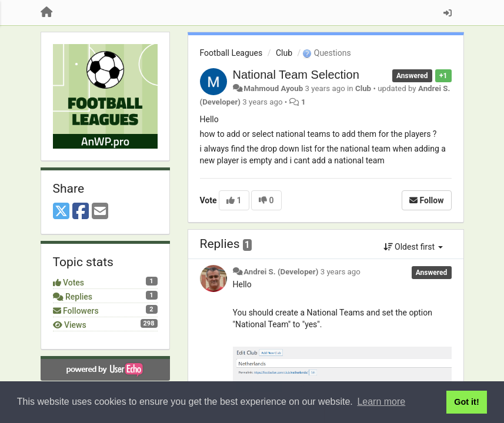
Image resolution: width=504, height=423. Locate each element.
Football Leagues (231, 53)
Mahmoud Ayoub (273, 88)
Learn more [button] (381, 402)
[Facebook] (81, 212)
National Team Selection (296, 75)
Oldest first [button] (413, 247)
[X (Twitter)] (61, 212)
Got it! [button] (466, 402)
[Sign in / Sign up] (448, 13)
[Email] (100, 212)
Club (284, 53)
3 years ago (341, 272)
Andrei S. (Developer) (281, 272)
